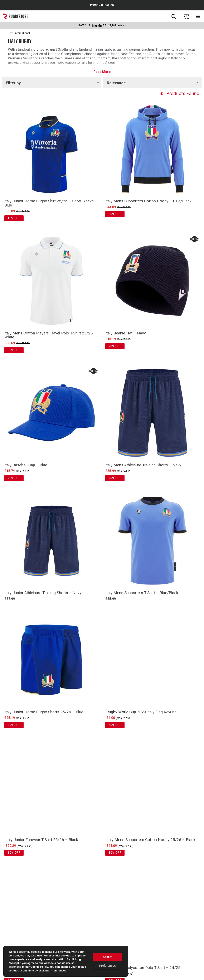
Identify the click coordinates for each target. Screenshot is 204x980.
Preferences (107, 966)
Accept (108, 957)
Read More (102, 72)
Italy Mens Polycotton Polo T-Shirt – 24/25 (143, 968)
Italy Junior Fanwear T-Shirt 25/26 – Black (42, 840)
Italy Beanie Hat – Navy (126, 333)
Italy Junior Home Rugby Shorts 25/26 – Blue (44, 712)
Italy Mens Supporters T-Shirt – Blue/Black (142, 593)
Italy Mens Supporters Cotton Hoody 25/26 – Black (151, 840)
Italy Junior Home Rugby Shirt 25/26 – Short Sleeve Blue (49, 203)
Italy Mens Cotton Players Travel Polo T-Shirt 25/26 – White (50, 335)
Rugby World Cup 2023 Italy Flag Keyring (141, 712)
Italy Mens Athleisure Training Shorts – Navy (143, 465)
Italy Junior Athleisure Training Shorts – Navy (43, 593)
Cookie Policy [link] (39, 967)
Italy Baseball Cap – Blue (26, 465)
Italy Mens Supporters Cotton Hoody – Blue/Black (148, 201)
